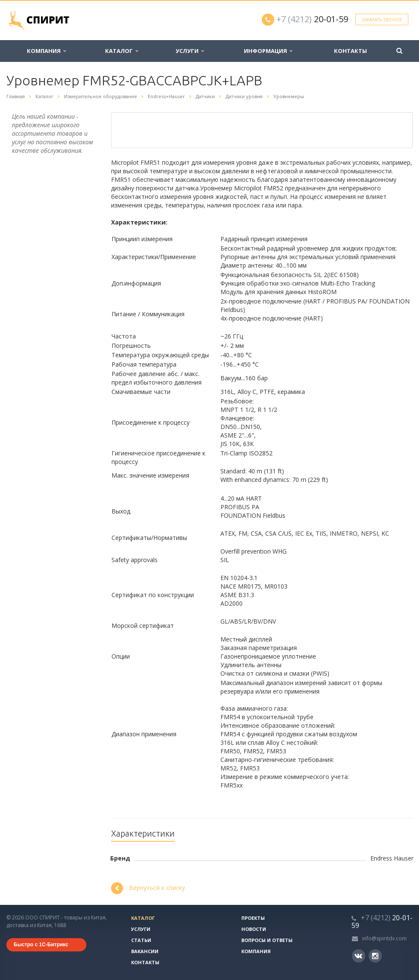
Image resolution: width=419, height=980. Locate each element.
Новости (254, 929)
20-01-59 (312, 19)
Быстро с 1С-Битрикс (41, 945)
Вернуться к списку (148, 888)
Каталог (122, 51)
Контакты (350, 51)
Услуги (190, 51)
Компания (46, 51)
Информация (268, 51)
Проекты (253, 918)
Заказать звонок (382, 20)
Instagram (375, 956)
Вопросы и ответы (267, 940)
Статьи (141, 940)
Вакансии (145, 951)
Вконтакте (358, 955)
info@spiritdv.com (384, 938)
